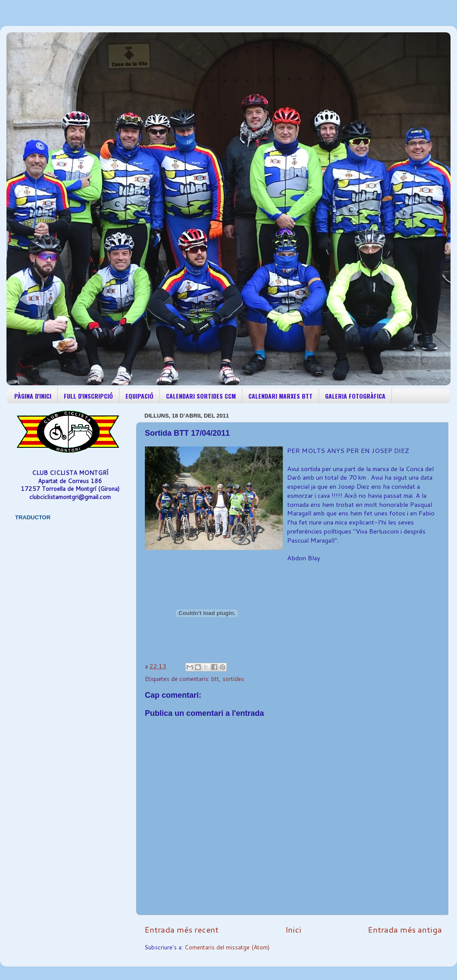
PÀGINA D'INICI (33, 396)
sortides (233, 679)
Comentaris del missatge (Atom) (227, 947)
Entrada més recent (182, 929)
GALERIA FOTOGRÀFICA (355, 396)
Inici (293, 929)
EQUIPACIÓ (139, 396)
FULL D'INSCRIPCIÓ (88, 396)
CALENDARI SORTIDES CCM (201, 396)
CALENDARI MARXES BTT (280, 396)
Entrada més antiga (405, 929)
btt (215, 679)
